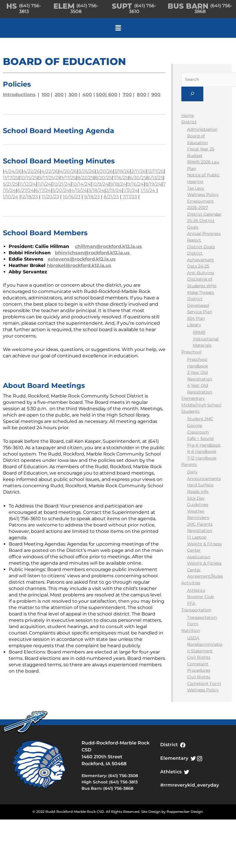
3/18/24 (96, 190)
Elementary (193, 398)
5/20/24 (61, 190)
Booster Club (200, 597)
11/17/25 (11, 178)
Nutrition (191, 630)
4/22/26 (32, 171)
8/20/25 (103, 178)
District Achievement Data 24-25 (201, 260)
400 (87, 95)
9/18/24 (118, 184)
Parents (189, 464)
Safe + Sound (200, 438)
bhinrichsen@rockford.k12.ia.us (93, 253)
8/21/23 (111, 197)
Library (194, 325)
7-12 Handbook (202, 458)
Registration (200, 531)
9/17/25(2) (49, 178)
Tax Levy (196, 188)
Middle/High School (201, 405)
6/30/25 (138, 178)
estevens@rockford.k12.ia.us (82, 259)
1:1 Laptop (197, 537)
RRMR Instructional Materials (206, 339)
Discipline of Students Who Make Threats (202, 286)
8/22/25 (85, 178)
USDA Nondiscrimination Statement (205, 644)
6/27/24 (26, 190)
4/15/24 (79, 190)
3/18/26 (122, 171)
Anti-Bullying (201, 273)
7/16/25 (121, 178)
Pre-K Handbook (204, 445)
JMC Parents (200, 524)
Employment (200, 201)
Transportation (196, 610)
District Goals (201, 247)
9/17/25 (68, 178)
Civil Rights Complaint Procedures (199, 664)
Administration (202, 129)
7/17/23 (129, 197)
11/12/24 (28, 184)
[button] (118, 28)
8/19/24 (153, 184)
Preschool (191, 352)
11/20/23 (50, 197)
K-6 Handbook (202, 451)
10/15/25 (29, 178)
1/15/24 (149, 190)
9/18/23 (92, 197)
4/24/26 (13, 171)
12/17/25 (155, 171)
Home (188, 115)
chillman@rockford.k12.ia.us (108, 246)
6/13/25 (155, 178)
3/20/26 (104, 171)
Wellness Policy (203, 195)
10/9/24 (100, 184)
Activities (191, 583)
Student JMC (200, 419)
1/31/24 (131, 190)
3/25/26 (86, 171)
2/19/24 (114, 190)
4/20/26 (68, 171)
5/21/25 (10, 184)
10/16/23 (72, 197)
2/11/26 (139, 171)
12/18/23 (29, 197)
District (189, 122)
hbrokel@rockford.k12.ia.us (79, 265)
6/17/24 (43, 190)
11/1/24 (44, 184)
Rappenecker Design (185, 812)
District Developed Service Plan (200, 305)
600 (112, 95)
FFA (191, 603)
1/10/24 (11, 197)
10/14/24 (81, 184)
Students (190, 411)
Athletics (196, 590)
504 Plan (196, 318)
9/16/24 (136, 184)
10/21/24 (62, 184)
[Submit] (192, 94)
